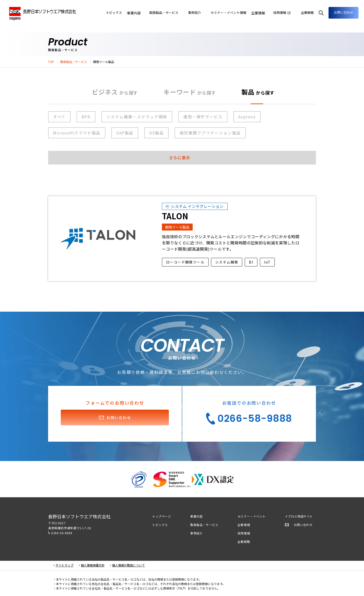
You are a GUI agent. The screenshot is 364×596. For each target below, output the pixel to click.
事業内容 (152, 13)
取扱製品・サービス (74, 62)
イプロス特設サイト (299, 516)
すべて (59, 117)
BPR (86, 117)
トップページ (162, 516)
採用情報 (244, 533)
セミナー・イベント (252, 516)
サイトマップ (64, 565)
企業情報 (263, 13)
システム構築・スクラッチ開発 (137, 117)
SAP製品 (125, 133)
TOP (51, 62)
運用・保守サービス (203, 117)
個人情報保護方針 (93, 565)
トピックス (160, 525)
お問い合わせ (342, 12)
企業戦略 (244, 542)
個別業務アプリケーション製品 (210, 133)
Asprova (247, 117)
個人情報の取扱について (128, 565)
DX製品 (156, 133)
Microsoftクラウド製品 (77, 133)
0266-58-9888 (62, 533)
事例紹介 (196, 533)
